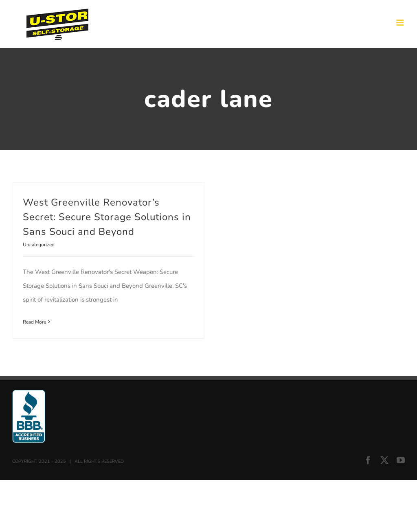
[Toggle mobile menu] (401, 23)
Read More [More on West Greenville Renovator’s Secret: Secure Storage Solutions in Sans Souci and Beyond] (34, 322)
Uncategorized (39, 245)
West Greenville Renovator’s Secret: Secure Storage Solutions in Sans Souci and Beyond (107, 217)
